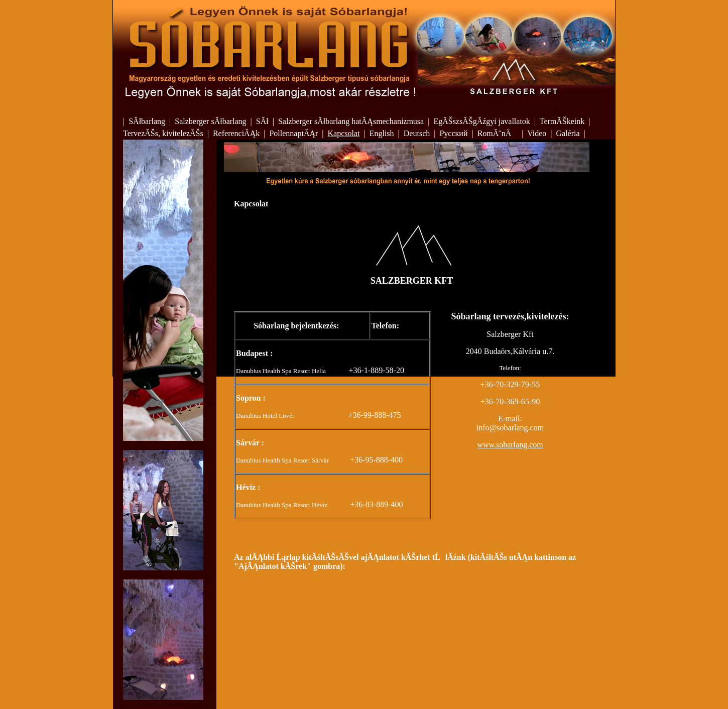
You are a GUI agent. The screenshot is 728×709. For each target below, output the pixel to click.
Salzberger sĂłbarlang (210, 121)
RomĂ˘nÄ (498, 133)
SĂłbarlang (147, 121)
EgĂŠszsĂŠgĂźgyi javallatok (481, 121)
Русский (453, 133)
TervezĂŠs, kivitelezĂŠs (163, 133)
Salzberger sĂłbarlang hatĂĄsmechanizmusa (351, 121)
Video (537, 133)
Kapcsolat (344, 133)
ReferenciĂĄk (236, 133)
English (382, 133)
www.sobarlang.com (510, 445)
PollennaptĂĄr (293, 133)
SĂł (262, 121)
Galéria (568, 133)
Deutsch (417, 133)
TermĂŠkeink (562, 121)
